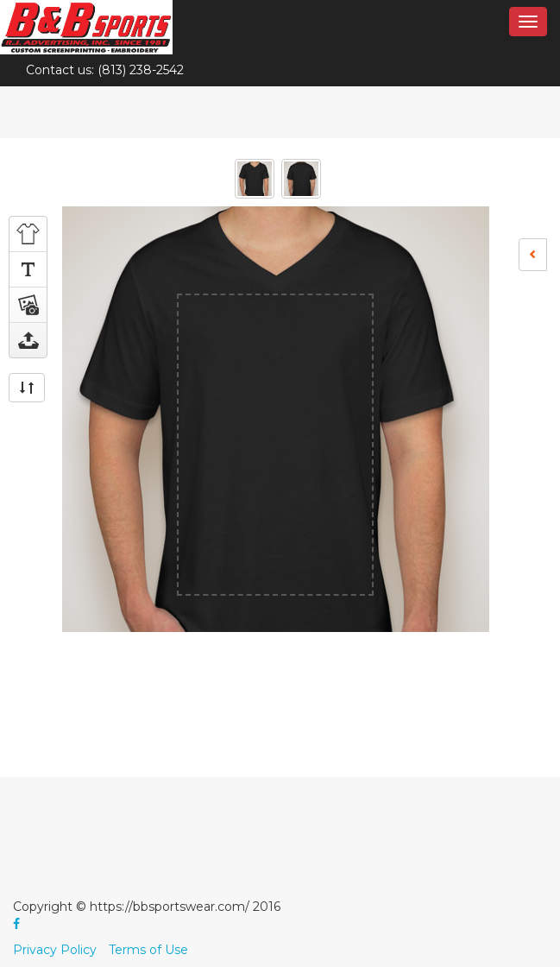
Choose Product (28, 234)
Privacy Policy (55, 950)
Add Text (28, 269)
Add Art (28, 305)
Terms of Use (148, 950)
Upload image (28, 340)
